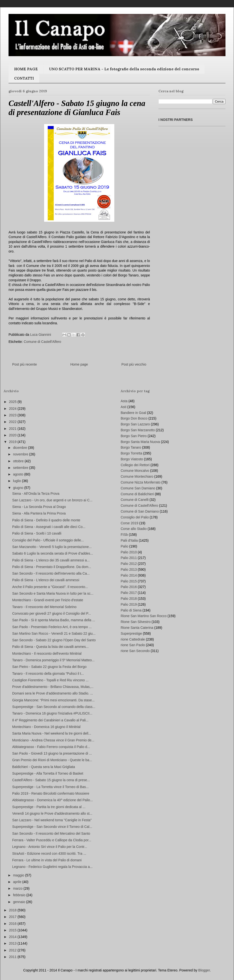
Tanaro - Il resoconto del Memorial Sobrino (44, 607)
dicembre (20, 448)
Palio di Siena (131, 610)
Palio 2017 (129, 593)
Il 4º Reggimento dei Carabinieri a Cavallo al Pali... (50, 720)
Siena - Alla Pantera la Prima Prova (39, 513)
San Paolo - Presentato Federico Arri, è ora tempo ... (52, 627)
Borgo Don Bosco (134, 418)
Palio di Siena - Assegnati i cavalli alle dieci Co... (49, 527)
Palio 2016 (129, 587)
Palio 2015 (129, 581)
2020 (13, 435)
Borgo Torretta (131, 453)
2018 (13, 910)
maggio (19, 875)
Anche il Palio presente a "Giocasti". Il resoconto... (50, 587)
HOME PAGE (26, 69)
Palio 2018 (129, 599)
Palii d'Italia (129, 540)
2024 (13, 409)
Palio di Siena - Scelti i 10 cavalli (37, 533)
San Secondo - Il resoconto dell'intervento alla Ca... (51, 573)
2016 (13, 924)
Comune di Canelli (135, 500)
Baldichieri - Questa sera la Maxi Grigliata (44, 767)
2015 (13, 930)
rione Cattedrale (133, 639)
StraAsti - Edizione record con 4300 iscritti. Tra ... (49, 854)
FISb (124, 535)
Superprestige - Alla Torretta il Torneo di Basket (48, 773)
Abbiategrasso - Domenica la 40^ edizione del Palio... (53, 800)
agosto (19, 474)
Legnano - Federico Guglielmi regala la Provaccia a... (52, 867)
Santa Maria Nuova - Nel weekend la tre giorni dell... (52, 733)
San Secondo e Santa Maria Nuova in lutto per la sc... (53, 593)
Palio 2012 (129, 564)
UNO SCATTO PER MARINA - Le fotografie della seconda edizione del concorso (124, 69)
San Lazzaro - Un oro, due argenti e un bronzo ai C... (52, 500)
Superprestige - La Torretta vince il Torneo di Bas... (50, 787)
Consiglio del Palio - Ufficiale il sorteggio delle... (48, 540)
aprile (18, 882)
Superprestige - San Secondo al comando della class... (54, 707)
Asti (123, 407)
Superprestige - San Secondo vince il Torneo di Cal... (52, 827)
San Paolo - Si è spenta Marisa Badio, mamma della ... (54, 620)
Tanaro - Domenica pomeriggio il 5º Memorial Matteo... (53, 660)
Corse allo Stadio (134, 529)
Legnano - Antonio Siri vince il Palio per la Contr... (50, 847)
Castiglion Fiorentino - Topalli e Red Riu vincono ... (50, 680)
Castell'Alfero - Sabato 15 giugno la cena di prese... (51, 780)
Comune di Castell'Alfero (42, 342)
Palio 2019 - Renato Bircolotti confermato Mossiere (51, 793)
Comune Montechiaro (137, 476)
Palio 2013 (129, 569)
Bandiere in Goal (133, 413)
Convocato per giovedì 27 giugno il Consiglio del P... (52, 613)
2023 (13, 415)
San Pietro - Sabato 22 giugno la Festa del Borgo (49, 667)
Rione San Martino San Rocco (144, 616)
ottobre (19, 461)
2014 (13, 937)
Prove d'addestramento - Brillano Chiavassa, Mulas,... (53, 687)
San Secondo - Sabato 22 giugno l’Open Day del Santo (54, 640)
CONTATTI (24, 78)
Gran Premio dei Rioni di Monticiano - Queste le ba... (52, 760)
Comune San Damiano (138, 488)
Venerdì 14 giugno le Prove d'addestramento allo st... (52, 813)
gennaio (19, 902)
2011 (13, 957)
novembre (21, 454)
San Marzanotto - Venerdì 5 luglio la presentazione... (52, 547)
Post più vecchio (134, 364)
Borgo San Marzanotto (138, 430)
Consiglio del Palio (135, 517)
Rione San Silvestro (136, 622)
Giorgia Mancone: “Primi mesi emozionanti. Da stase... (53, 700)
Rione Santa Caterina (137, 628)
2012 (13, 950)
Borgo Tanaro (131, 447)
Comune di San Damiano (140, 511)
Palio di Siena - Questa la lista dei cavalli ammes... (50, 647)
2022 (13, 422)
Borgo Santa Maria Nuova (140, 442)
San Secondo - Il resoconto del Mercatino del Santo (51, 833)
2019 (13, 442)
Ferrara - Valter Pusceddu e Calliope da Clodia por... (52, 840)
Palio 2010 (129, 552)
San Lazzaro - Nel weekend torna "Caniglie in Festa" (52, 820)
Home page (79, 364)
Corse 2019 (129, 523)
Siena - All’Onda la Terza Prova (36, 494)
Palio (124, 546)
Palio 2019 (129, 604)
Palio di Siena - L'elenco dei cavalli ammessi (46, 580)
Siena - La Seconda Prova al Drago (39, 507)
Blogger (204, 970)
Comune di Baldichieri (137, 494)
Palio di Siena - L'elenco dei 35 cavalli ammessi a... (51, 560)
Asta (124, 401)
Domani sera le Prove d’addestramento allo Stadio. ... (53, 693)
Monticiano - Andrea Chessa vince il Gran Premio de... (53, 740)
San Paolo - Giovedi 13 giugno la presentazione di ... (52, 753)
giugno (19, 488)
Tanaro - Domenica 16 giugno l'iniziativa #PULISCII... (52, 713)
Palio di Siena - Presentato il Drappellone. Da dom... (52, 567)
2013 (13, 943)
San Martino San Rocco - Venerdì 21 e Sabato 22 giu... (54, 633)
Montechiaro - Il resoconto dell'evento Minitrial (47, 653)
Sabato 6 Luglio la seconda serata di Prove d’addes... (53, 553)
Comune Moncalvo (135, 471)
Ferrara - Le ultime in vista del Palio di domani (47, 860)
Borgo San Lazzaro (135, 424)
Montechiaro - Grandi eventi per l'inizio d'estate (48, 600)
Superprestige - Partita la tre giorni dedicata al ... (49, 807)
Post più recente (24, 364)
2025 (13, 402)
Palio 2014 (129, 575)
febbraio (19, 895)
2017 (13, 917)
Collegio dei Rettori (135, 465)
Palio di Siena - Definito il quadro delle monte (46, 520)
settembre (21, 468)
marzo (18, 888)
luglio (17, 481)
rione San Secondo (135, 651)
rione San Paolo (133, 645)
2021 (13, 429)
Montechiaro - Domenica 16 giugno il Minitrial (46, 727)
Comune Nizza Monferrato (141, 482)
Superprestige (131, 633)
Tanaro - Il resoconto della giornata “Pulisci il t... (48, 674)
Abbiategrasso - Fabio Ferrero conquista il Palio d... (51, 747)
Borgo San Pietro (134, 436)
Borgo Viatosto (132, 459)
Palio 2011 (129, 558)
